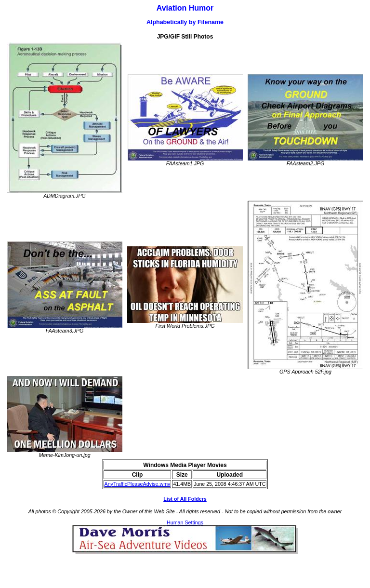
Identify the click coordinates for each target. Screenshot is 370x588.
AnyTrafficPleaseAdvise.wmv (138, 484)
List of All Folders (185, 499)
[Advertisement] (185, 569)
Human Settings (185, 522)
